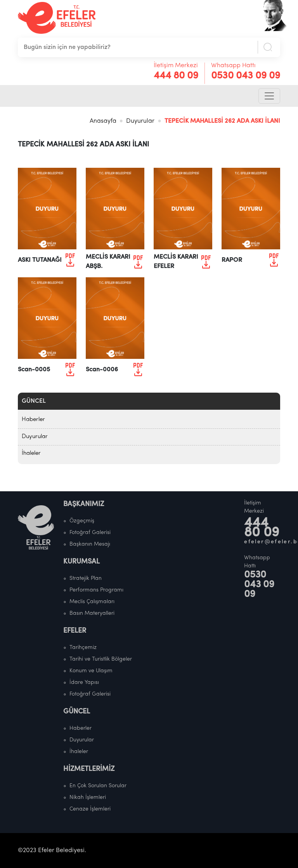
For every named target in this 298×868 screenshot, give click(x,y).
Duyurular (140, 121)
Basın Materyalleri (92, 613)
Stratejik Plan (86, 578)
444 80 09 (176, 76)
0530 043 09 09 (246, 76)
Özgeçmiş (82, 521)
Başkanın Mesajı (90, 544)
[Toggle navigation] (269, 96)
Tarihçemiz (83, 648)
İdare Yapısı (84, 683)
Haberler (33, 420)
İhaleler (31, 453)
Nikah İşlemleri (88, 798)
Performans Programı (96, 590)
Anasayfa (103, 121)
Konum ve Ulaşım (91, 671)
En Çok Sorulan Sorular (98, 786)
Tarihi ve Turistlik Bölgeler (101, 659)
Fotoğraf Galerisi (90, 533)
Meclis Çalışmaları (92, 602)
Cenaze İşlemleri (90, 809)
